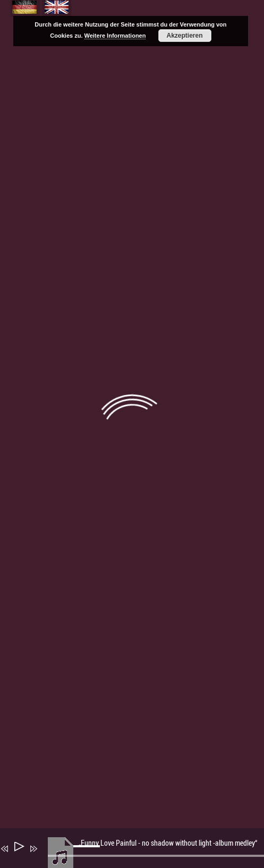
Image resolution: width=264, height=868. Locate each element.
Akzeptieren (185, 36)
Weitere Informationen (115, 36)
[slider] (88, 855)
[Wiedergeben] (18, 849)
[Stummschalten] (49, 856)
